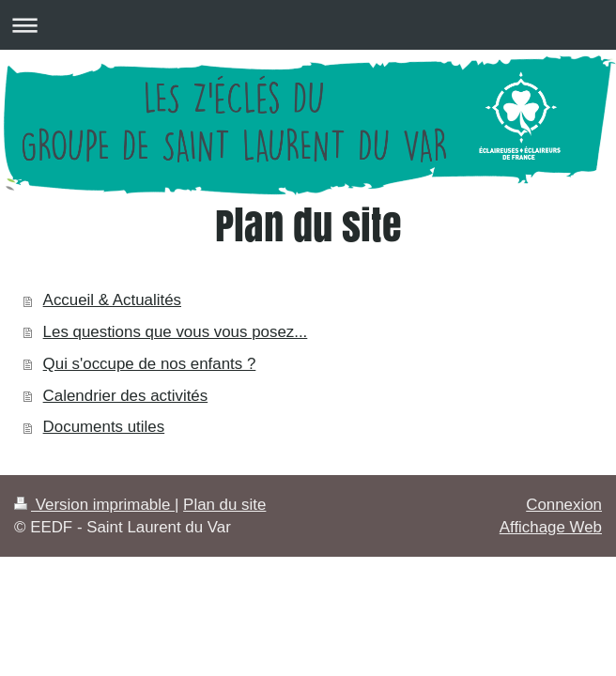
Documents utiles (104, 427)
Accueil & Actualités (112, 300)
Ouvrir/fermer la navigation (308, 25)
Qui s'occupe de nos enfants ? (150, 364)
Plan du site (224, 505)
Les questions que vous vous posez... (176, 332)
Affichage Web (551, 527)
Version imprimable (94, 505)
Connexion (564, 505)
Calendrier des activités (126, 396)
